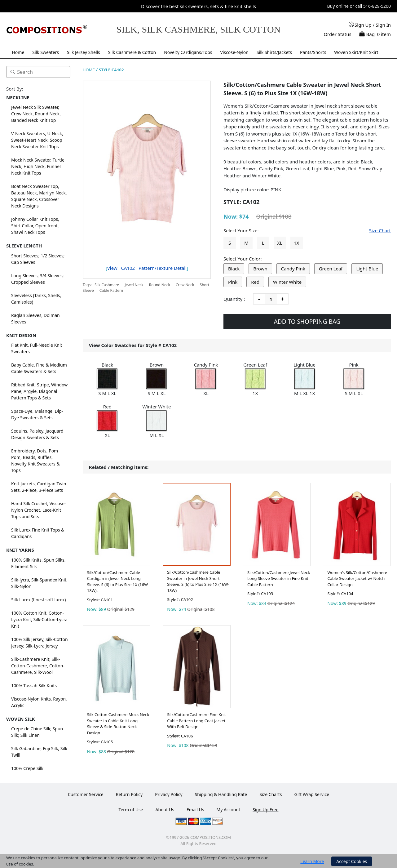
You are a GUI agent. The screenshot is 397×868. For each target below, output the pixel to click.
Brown (260, 269)
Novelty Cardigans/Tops (188, 52)
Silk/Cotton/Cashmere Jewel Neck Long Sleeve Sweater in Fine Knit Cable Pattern (279, 579)
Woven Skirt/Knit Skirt (356, 52)
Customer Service (86, 794)
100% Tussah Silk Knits (34, 685)
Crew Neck (185, 285)
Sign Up (363, 25)
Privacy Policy (169, 794)
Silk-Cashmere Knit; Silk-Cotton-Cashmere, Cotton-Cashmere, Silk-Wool (38, 666)
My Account (228, 810)
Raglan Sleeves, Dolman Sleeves (35, 318)
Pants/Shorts (313, 52)
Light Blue (367, 269)
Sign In (383, 25)
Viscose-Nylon (234, 52)
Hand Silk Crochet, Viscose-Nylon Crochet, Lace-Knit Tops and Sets (39, 510)
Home (18, 52)
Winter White (287, 282)
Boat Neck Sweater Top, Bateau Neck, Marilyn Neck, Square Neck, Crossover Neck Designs (39, 196)
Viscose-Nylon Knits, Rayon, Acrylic (39, 702)
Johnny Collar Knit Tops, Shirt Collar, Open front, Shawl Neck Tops (35, 226)
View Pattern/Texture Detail (147, 268)
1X (296, 243)
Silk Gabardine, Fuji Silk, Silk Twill (39, 752)
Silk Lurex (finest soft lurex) (38, 600)
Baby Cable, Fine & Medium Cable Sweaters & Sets (39, 368)
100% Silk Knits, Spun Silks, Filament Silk (38, 563)
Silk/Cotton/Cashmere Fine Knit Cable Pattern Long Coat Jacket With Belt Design (196, 721)
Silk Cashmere (107, 285)
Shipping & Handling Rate (221, 794)
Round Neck (160, 285)
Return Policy (129, 794)
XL (280, 243)
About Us (165, 810)
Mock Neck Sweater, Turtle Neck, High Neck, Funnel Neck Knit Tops (38, 166)
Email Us (195, 810)
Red (255, 282)
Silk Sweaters (46, 52)
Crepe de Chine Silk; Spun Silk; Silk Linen (37, 732)
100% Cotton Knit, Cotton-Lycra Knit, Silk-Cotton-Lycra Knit (39, 619)
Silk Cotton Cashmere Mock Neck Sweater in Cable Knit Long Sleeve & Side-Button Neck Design (118, 724)
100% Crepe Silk (27, 768)
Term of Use (131, 810)
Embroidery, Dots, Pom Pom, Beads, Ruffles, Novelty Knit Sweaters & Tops (35, 461)
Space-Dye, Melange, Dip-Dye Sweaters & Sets (37, 414)
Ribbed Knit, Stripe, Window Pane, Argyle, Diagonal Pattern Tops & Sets (39, 391)
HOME (89, 70)
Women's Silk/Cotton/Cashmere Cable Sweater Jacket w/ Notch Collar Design (357, 579)
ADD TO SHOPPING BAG (307, 322)
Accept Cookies (352, 861)
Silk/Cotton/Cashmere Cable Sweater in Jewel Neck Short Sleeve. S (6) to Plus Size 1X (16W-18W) (198, 581)
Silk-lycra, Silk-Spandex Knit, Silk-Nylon (39, 583)
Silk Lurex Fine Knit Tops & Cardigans (38, 533)
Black (234, 269)
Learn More (312, 861)
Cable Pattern (111, 290)
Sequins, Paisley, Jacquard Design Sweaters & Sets (37, 434)
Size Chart (380, 230)
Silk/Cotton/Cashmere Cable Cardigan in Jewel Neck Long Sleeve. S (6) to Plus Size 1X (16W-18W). (118, 582)
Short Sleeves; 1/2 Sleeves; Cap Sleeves (38, 259)
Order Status (337, 34)
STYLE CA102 (111, 70)
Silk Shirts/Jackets (274, 52)
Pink (233, 282)
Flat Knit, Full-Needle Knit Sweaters (37, 348)
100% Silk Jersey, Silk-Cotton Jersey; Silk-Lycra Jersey (40, 643)
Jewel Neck (134, 285)
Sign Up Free (265, 810)
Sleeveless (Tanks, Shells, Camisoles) (36, 299)
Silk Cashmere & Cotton (132, 52)
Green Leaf (331, 269)
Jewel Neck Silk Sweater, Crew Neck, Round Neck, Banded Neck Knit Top (36, 114)
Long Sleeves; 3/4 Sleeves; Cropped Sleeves (37, 279)
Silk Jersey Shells (84, 52)
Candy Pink (293, 269)
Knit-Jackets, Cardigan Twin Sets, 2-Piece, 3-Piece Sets (39, 487)
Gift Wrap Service (312, 794)
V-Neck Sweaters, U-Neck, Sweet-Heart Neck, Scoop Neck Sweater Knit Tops (37, 140)
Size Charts (271, 794)
